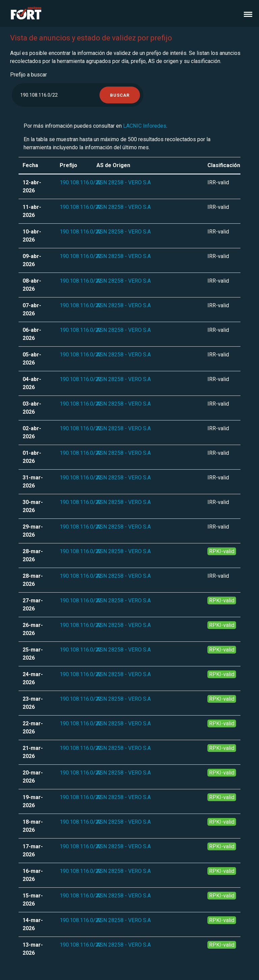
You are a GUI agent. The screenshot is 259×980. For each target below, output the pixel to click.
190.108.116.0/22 (81, 182)
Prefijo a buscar (28, 75)
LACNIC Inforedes (145, 126)
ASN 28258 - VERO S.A (124, 182)
